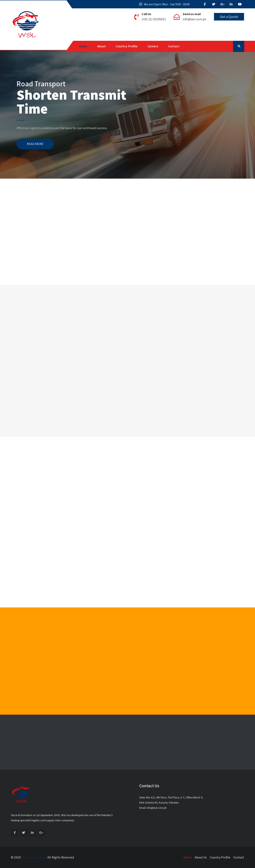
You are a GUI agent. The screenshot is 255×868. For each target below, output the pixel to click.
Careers (153, 46)
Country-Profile (127, 46)
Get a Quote (229, 17)
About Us (201, 857)
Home (83, 46)
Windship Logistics (34, 857)
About (102, 46)
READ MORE (35, 144)
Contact (174, 46)
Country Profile (220, 857)
